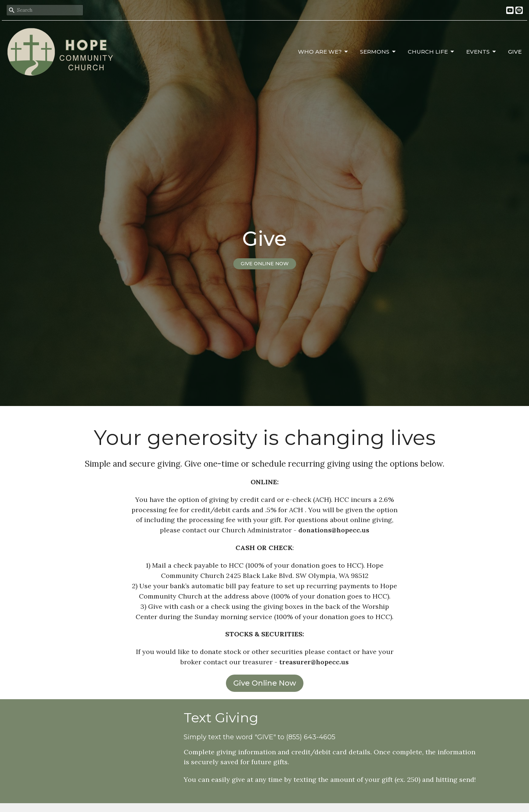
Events (482, 52)
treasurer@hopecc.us (314, 662)
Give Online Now (265, 683)
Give (515, 52)
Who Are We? (323, 52)
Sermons (378, 52)
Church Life (431, 52)
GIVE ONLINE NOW (265, 263)
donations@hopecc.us (334, 530)
